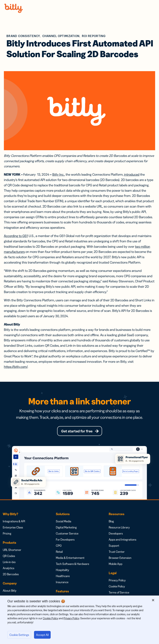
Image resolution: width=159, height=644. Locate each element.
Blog (111, 522)
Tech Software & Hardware (72, 564)
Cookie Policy (117, 587)
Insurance (62, 583)
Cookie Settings (19, 635)
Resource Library (119, 528)
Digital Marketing (66, 528)
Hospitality (62, 570)
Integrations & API (14, 522)
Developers (116, 534)
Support (114, 546)
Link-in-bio (9, 563)
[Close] (153, 600)
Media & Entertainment (70, 558)
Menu (151, 8)
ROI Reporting (94, 36)
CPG (59, 546)
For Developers (65, 540)
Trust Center (117, 552)
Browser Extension (120, 558)
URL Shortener (12, 550)
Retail (59, 552)
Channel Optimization (61, 36)
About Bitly (10, 591)
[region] (79, 620)
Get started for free (77, 431)
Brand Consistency (23, 36)
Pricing (7, 534)
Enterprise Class (13, 528)
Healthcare (63, 577)
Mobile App (116, 564)
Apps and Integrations (122, 540)
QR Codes (9, 556)
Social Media (64, 522)
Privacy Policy (117, 581)
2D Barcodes (11, 575)
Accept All (42, 635)
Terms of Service (119, 593)
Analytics (9, 569)
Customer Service (67, 534)
